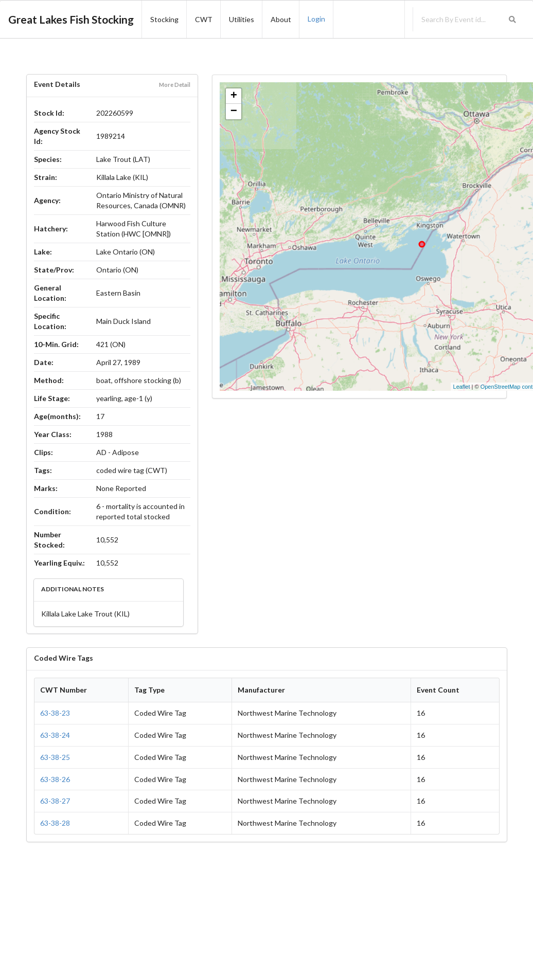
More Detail (175, 85)
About (281, 19)
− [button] (234, 112)
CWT (204, 19)
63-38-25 (55, 757)
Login (316, 19)
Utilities (242, 19)
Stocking (164, 19)
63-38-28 (55, 823)
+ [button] (234, 96)
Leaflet (462, 387)
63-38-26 (55, 779)
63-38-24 (55, 735)
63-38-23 (55, 713)
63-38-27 (55, 801)
